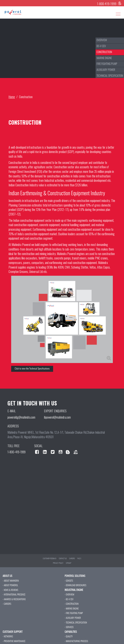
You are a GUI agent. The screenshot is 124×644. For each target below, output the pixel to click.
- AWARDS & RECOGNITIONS (14, 600)
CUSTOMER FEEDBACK (50, 559)
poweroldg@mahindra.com (21, 417)
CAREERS (72, 559)
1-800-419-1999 (107, 4)
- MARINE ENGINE (72, 609)
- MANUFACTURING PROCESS (76, 641)
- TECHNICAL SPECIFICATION (76, 623)
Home (12, 97)
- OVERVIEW (69, 595)
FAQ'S (79, 559)
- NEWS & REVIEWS (10, 590)
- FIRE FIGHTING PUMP (74, 613)
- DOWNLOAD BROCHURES (75, 586)
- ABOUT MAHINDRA (11, 581)
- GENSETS (69, 581)
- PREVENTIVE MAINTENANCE (14, 641)
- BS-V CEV (69, 600)
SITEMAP (69, 563)
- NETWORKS (8, 637)
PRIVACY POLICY (58, 563)
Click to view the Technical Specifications (32, 369)
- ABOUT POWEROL (10, 586)
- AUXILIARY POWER (73, 618)
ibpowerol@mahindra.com (57, 417)
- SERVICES (69, 627)
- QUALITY (69, 637)
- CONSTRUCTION (72, 604)
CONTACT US (63, 559)
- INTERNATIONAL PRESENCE (14, 595)
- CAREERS (7, 604)
